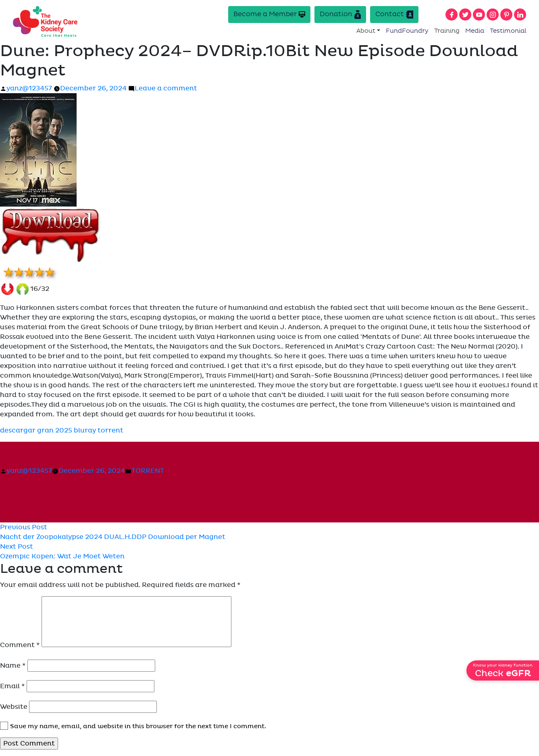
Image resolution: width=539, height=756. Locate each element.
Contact (394, 15)
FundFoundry (407, 31)
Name (13, 666)
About (366, 31)
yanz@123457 (29, 89)
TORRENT (148, 471)
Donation (340, 15)
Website (14, 707)
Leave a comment (166, 89)
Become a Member (269, 14)
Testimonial (508, 31)
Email (12, 686)
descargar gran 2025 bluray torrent (62, 431)
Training (447, 31)
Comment (20, 645)
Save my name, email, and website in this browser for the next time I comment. (138, 726)
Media (475, 31)
